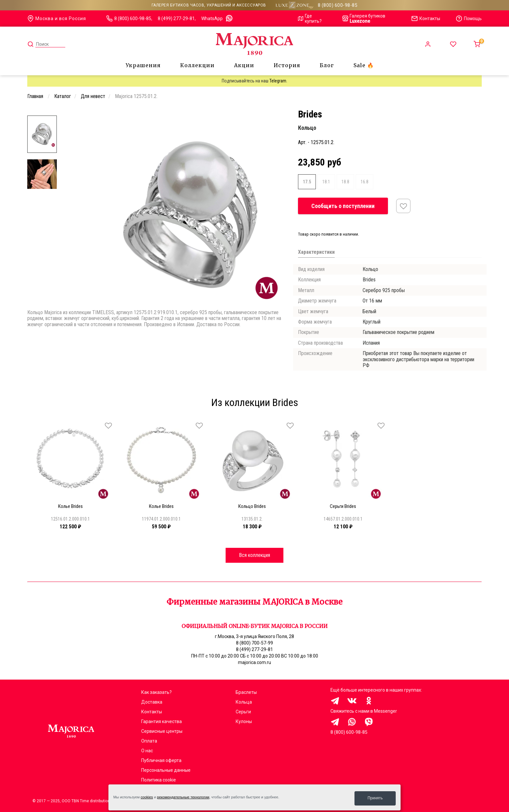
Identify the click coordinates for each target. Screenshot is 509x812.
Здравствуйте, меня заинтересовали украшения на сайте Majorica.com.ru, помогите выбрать (335, 722)
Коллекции (197, 65)
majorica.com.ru (255, 662)
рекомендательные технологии (183, 798)
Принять (375, 798)
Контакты (152, 712)
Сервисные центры (162, 731)
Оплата (149, 741)
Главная (36, 96)
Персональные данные (166, 770)
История (287, 65)
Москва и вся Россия (57, 18)
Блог (327, 65)
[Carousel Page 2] (101, 114)
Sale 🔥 (364, 65)
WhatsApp (217, 19)
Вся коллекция (255, 555)
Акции (244, 65)
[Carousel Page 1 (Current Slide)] (97, 114)
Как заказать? (156, 692)
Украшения (143, 65)
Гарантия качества (161, 721)
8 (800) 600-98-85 (338, 5)
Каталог (63, 96)
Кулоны (244, 721)
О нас (147, 751)
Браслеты (246, 692)
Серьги (243, 712)
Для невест (93, 96)
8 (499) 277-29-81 (176, 18)
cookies (147, 798)
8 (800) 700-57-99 (255, 643)
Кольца (244, 702)
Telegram (278, 81)
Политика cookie (159, 780)
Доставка (152, 702)
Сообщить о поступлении (343, 206)
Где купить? (310, 18)
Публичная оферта (161, 760)
